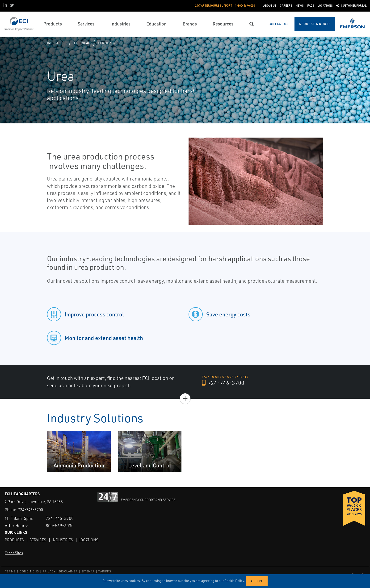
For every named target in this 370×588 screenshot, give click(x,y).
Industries (56, 43)
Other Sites (14, 553)
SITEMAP (88, 571)
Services (38, 540)
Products (14, 540)
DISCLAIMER (68, 571)
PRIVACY (49, 571)
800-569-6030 (60, 525)
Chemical (82, 43)
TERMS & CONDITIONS (22, 571)
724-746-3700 (223, 383)
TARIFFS (105, 571)
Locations (88, 540)
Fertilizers (108, 43)
